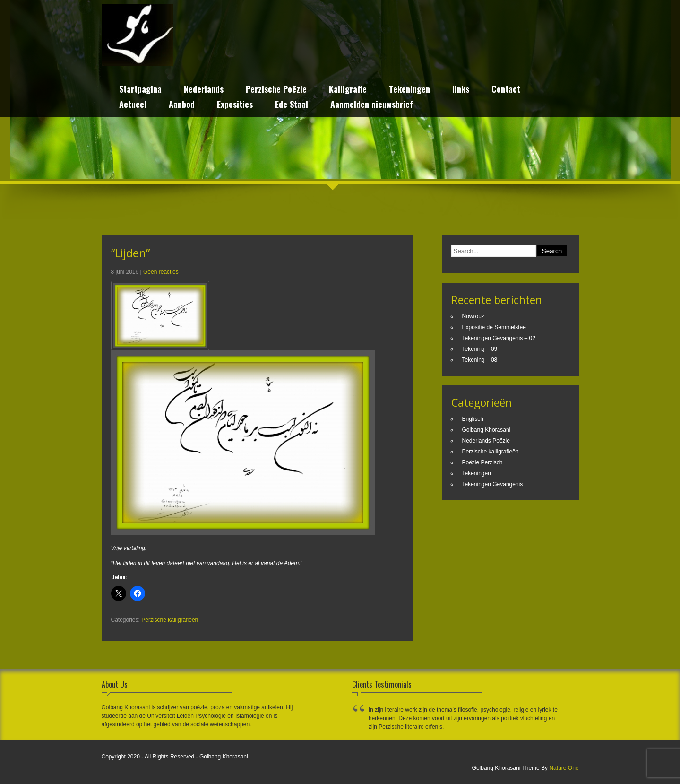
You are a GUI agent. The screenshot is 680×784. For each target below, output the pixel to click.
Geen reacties (161, 272)
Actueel (133, 105)
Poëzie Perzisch (482, 462)
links (461, 90)
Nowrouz (473, 316)
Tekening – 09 (480, 349)
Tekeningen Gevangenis (493, 484)
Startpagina (140, 90)
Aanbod (182, 105)
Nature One (564, 768)
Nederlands (204, 90)
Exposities (235, 105)
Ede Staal (292, 105)
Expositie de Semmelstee (494, 327)
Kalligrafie (348, 90)
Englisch (473, 419)
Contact (506, 90)
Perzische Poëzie (276, 90)
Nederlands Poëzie (486, 441)
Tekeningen (409, 90)
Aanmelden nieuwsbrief (372, 105)
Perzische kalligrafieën (170, 620)
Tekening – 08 (480, 360)
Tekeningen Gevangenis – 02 (499, 338)
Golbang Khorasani (486, 430)
